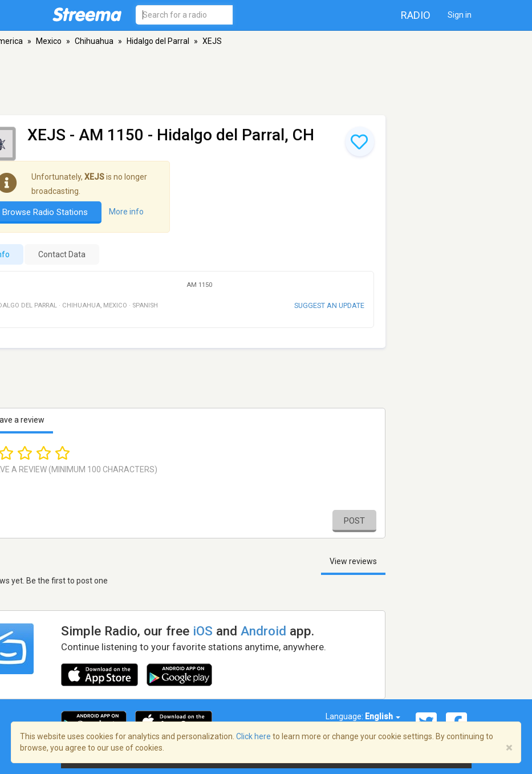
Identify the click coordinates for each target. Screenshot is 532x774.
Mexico (49, 41)
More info (126, 212)
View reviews (353, 561)
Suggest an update (329, 305)
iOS (203, 631)
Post (354, 521)
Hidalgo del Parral (158, 41)
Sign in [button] (460, 15)
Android (263, 631)
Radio (416, 15)
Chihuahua (94, 41)
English (383, 716)
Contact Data (62, 254)
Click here (253, 736)
